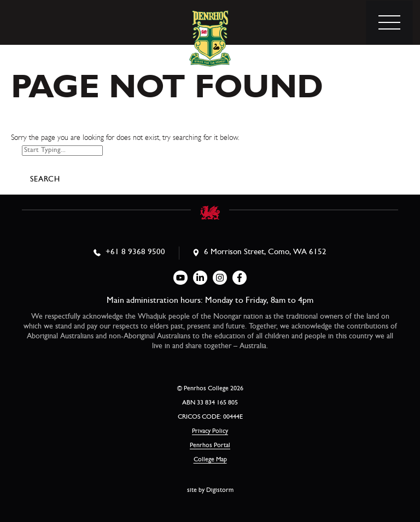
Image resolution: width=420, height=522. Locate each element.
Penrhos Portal (210, 446)
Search (45, 180)
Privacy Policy (210, 432)
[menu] (389, 22)
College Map (210, 460)
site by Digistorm (210, 491)
